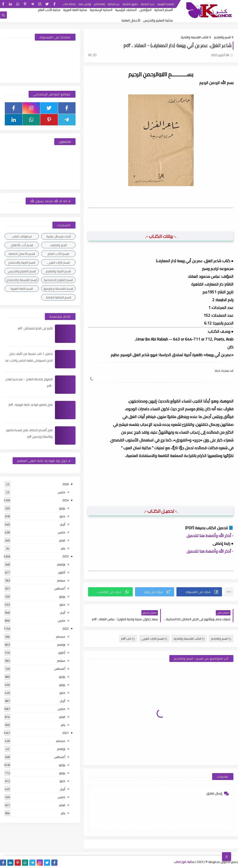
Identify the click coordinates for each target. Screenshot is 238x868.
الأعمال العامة (131, 20)
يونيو (62, 508)
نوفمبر (61, 564)
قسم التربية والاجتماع (22, 262)
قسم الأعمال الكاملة (22, 254)
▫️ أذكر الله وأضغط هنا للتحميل (210, 536)
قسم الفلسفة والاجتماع (22, 280)
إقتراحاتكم (99, 4)
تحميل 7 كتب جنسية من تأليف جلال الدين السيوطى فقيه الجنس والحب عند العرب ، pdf (29, 360)
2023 (65, 556)
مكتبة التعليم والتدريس (158, 20)
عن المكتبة (114, 4)
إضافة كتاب (69, 4)
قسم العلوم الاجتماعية (58, 280)
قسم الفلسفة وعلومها (58, 289)
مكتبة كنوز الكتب (184, 862)
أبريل (62, 524)
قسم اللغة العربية (22, 289)
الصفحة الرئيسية (166, 4)
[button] (199, 592)
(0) (92, 55)
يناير (63, 548)
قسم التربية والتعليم (58, 271)
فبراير (62, 540)
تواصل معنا (85, 4)
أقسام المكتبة (164, 10)
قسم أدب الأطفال (22, 245)
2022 (65, 628)
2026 (65, 484)
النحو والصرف (58, 245)
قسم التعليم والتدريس (22, 271)
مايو (62, 516)
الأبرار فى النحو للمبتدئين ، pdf (35, 328)
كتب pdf (128, 639)
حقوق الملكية (130, 4)
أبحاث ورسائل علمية (58, 236)
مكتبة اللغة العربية (75, 10)
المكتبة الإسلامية (101, 10)
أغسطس (60, 588)
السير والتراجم (222, 37)
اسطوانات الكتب (22, 236)
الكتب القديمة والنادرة (195, 37)
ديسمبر (61, 637)
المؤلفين (145, 10)
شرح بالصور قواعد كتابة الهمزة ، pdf (31, 405)
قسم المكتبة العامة (58, 297)
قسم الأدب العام (58, 254)
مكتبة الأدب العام (49, 10)
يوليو (62, 677)
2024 (65, 500)
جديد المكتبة (148, 4)
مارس (61, 492)
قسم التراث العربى (154, 639)
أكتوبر (62, 572)
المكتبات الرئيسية (126, 10)
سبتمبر (61, 580)
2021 (65, 733)
